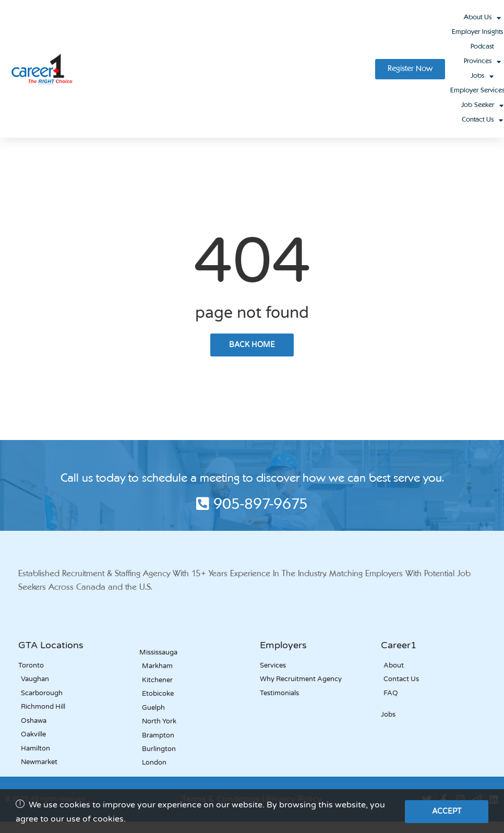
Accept (447, 811)
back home (252, 345)
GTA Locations (51, 645)
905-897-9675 (252, 505)
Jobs (482, 76)
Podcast (482, 47)
